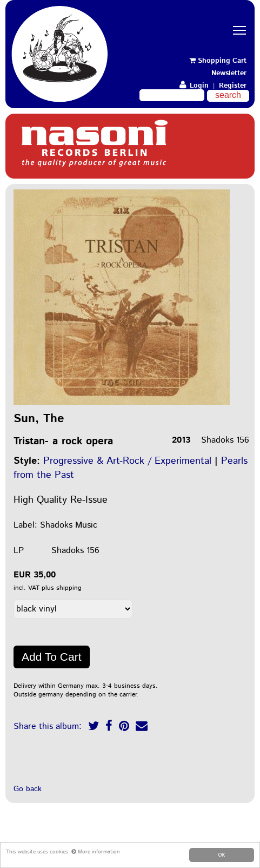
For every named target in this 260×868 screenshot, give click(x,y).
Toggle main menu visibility (241, 21)
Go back (28, 789)
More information (96, 852)
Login (194, 86)
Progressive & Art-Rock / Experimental (127, 461)
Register (233, 86)
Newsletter (229, 73)
